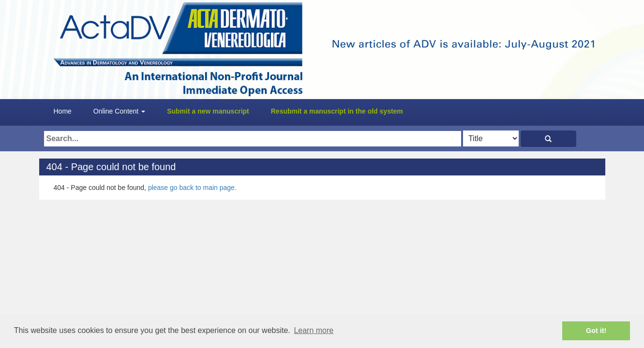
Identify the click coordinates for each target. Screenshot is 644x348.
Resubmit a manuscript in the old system (337, 111)
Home (63, 111)
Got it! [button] (596, 331)
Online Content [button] (119, 111)
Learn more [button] (314, 330)
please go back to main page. (192, 188)
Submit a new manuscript (208, 111)
